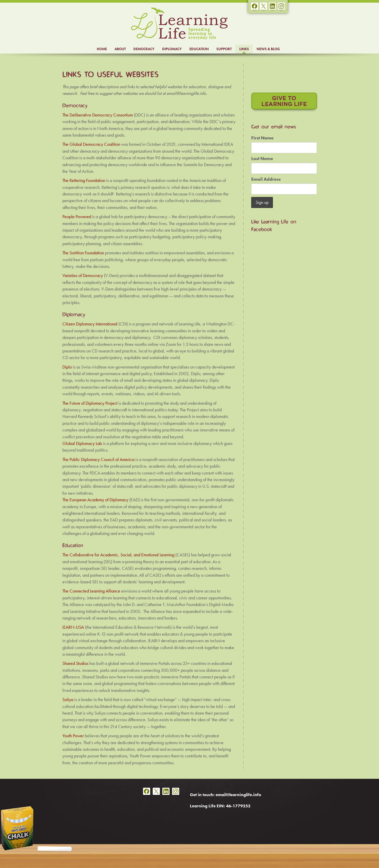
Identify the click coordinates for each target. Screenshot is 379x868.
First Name (262, 138)
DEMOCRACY (144, 49)
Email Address (266, 179)
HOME (102, 49)
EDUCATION (199, 49)
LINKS (244, 49)
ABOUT (120, 49)
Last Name (262, 159)
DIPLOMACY (172, 49)
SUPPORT (224, 49)
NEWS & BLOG (268, 49)
